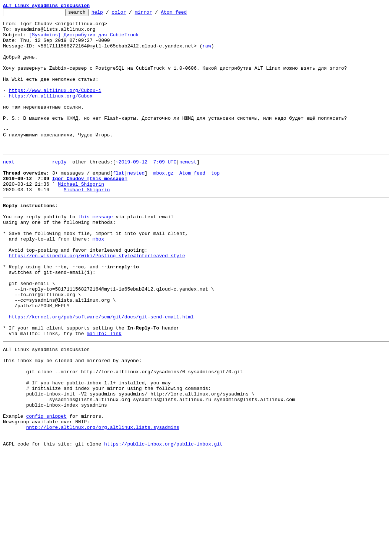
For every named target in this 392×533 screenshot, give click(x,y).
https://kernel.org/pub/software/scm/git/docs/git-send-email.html (101, 374)
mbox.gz (164, 204)
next (9, 191)
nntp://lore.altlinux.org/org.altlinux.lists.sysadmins (102, 505)
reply (59, 191)
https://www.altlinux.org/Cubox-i (55, 107)
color (130, 14)
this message (96, 254)
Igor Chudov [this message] (90, 211)
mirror (155, 14)
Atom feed (185, 14)
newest (188, 191)
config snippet (46, 491)
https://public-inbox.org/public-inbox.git (163, 525)
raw (207, 53)
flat (118, 204)
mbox (98, 281)
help (109, 14)
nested (136, 204)
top (215, 204)
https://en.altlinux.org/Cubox (51, 113)
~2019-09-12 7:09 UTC (146, 191)
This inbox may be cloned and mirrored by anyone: (72, 425)
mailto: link (104, 394)
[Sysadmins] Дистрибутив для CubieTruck (84, 40)
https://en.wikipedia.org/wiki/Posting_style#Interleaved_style (97, 301)
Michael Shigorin (81, 217)
